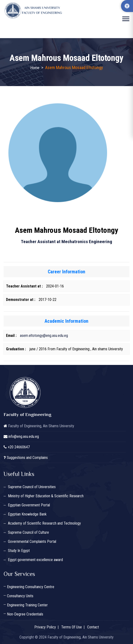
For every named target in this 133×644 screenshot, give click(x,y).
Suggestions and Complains (27, 458)
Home (35, 68)
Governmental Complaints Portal (32, 542)
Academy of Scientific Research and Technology (44, 523)
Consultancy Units (20, 596)
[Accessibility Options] (127, 6)
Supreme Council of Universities (32, 487)
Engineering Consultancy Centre (31, 587)
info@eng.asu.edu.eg (24, 436)
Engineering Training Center (27, 605)
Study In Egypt (19, 551)
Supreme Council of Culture (28, 532)
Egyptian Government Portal (29, 505)
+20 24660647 (19, 447)
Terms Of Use (72, 627)
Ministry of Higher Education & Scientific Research (46, 496)
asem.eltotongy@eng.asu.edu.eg (44, 336)
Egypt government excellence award (35, 560)
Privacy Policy (45, 627)
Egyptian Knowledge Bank (27, 514)
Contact (93, 627)
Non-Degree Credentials (25, 614)
